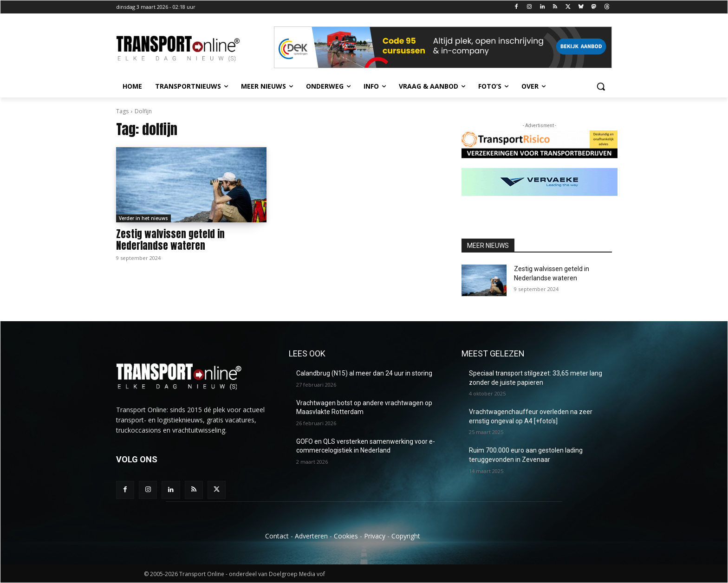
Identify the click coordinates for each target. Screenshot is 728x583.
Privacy (375, 536)
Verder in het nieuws (143, 218)
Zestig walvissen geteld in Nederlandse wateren (170, 240)
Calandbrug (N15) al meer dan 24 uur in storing (364, 373)
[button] (601, 86)
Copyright (406, 536)
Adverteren (311, 536)
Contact (277, 536)
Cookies (346, 536)
